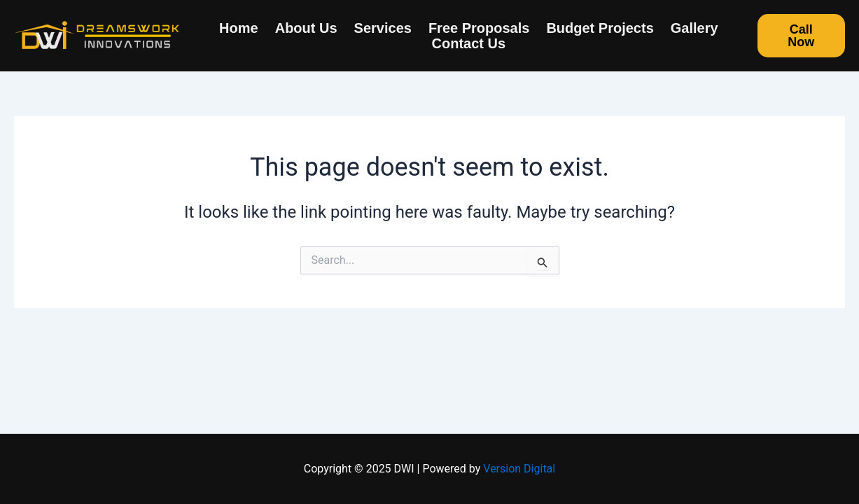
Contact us (469, 43)
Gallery (694, 28)
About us (306, 28)
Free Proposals (479, 28)
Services (383, 28)
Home (239, 28)
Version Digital (519, 469)
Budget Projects (600, 28)
